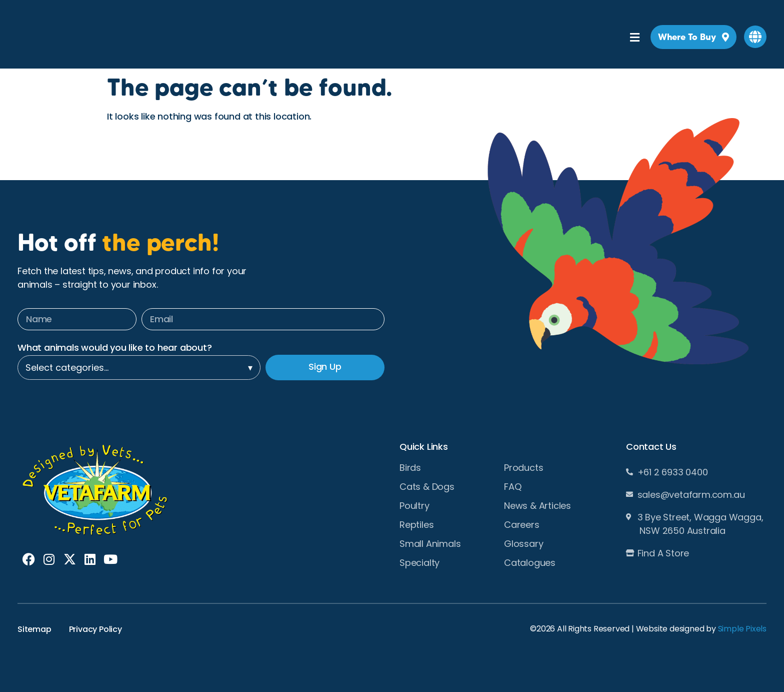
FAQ (512, 487)
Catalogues (530, 563)
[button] (755, 37)
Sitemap (34, 629)
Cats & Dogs (427, 487)
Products (523, 468)
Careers (522, 525)
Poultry (414, 506)
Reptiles (416, 525)
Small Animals (430, 544)
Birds (410, 468)
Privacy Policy (95, 629)
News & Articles (537, 506)
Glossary (523, 544)
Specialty (419, 563)
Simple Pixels (742, 629)
